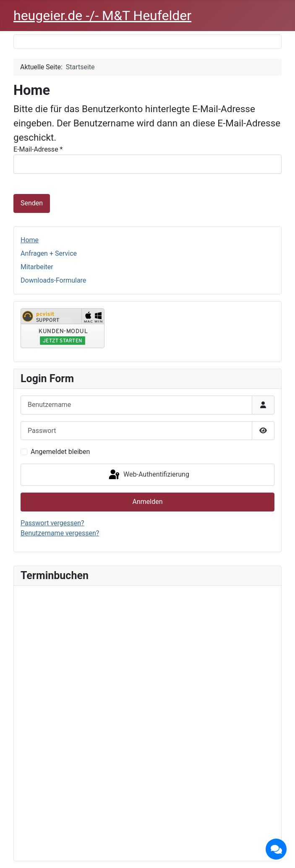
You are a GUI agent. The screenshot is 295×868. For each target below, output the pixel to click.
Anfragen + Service (49, 253)
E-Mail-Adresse (38, 149)
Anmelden (147, 502)
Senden (32, 203)
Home (30, 240)
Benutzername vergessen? (60, 533)
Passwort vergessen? (52, 523)
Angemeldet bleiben (60, 452)
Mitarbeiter (37, 267)
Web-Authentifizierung (148, 475)
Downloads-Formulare (53, 280)
